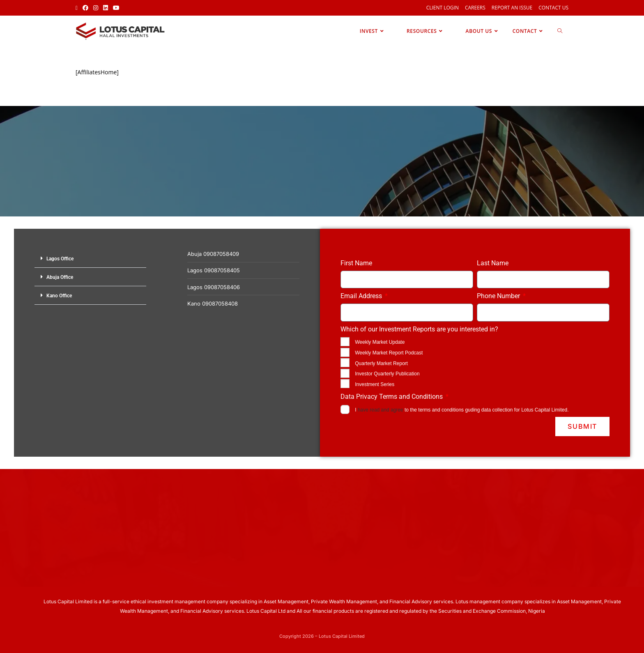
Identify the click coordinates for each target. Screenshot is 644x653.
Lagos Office (60, 259)
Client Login (443, 8)
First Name (356, 263)
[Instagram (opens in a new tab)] (96, 8)
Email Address (362, 296)
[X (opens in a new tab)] (78, 8)
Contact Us (553, 8)
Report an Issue (512, 8)
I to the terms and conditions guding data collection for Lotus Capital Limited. (462, 410)
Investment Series (375, 384)
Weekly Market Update (380, 342)
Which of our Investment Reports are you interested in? (419, 329)
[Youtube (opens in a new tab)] (116, 8)
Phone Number (499, 296)
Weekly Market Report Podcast (389, 353)
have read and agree (381, 410)
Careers (475, 8)
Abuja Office (60, 277)
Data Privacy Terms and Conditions (392, 397)
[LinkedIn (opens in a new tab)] (106, 8)
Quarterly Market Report (381, 363)
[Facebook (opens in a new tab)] (85, 8)
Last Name (493, 263)
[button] (90, 259)
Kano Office (59, 296)
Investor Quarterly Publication (387, 374)
